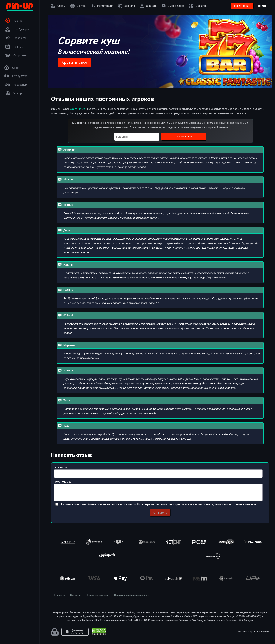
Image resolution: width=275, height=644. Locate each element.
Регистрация (102, 6)
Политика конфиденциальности (132, 595)
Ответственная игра (98, 595)
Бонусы (78, 6)
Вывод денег (173, 6)
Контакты (76, 595)
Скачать (148, 6)
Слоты (58, 6)
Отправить (160, 513)
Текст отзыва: (64, 482)
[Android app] (75, 632)
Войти (262, 6)
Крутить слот (74, 62)
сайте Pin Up (78, 109)
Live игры (198, 6)
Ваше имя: (61, 468)
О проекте (59, 595)
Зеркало (126, 6)
